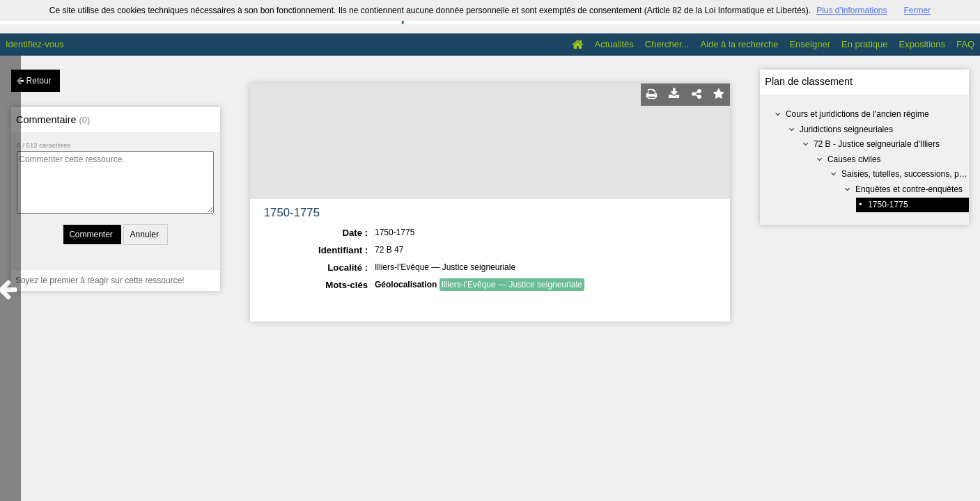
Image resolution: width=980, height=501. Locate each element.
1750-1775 (888, 205)
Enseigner (810, 44)
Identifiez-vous (35, 44)
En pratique (865, 44)
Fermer (918, 10)
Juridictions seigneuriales (846, 129)
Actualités (614, 44)
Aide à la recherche (739, 44)
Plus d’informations (851, 10)
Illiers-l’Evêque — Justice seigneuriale (512, 285)
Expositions (922, 44)
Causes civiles (854, 159)
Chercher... (667, 44)
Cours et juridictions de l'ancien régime (857, 114)
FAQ (965, 44)
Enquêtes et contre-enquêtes (909, 189)
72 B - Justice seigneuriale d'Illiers (877, 144)
